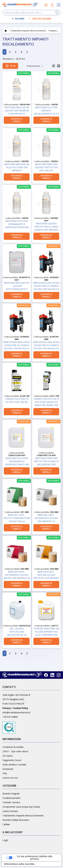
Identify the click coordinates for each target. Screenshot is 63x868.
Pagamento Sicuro (12, 760)
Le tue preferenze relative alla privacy (35, 858)
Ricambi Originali (11, 794)
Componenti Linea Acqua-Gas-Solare (21, 807)
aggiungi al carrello (17, 120)
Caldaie (6, 824)
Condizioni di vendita (13, 747)
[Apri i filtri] (10, 66)
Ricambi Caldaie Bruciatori (16, 820)
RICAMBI (20, 19)
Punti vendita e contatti (14, 765)
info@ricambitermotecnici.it (16, 712)
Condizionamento (12, 798)
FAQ (5, 773)
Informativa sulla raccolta (19, 864)
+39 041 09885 (10, 717)
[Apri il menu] (59, 5)
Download (8, 769)
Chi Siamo (8, 756)
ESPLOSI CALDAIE (42, 19)
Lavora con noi (10, 778)
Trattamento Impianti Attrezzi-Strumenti (23, 816)
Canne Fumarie (10, 811)
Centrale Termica (11, 802)
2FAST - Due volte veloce (15, 751)
